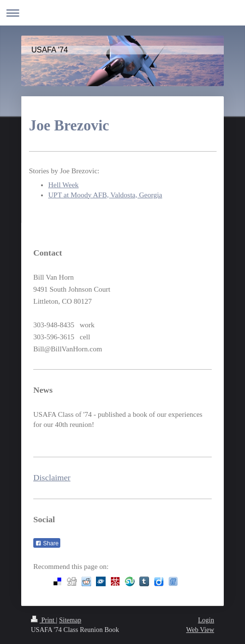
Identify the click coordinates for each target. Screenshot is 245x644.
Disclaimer (52, 477)
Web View (200, 630)
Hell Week (63, 185)
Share (47, 543)
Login (206, 620)
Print (43, 620)
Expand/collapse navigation (122, 13)
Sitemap (70, 620)
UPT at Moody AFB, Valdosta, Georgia (105, 195)
